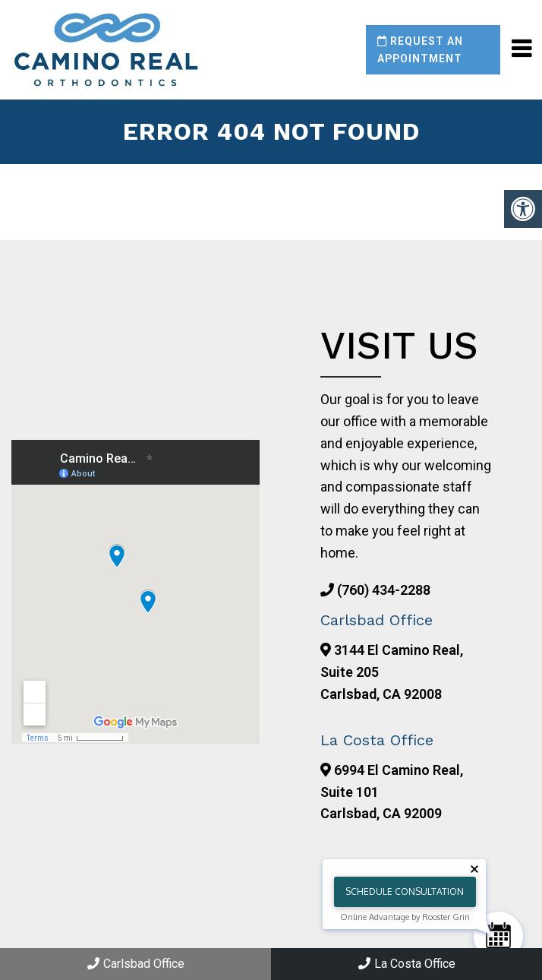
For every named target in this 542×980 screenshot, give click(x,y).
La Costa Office (407, 964)
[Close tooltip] (474, 869)
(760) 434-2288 (384, 590)
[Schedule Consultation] (498, 936)
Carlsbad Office (136, 964)
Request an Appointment (420, 49)
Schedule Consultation (405, 891)
